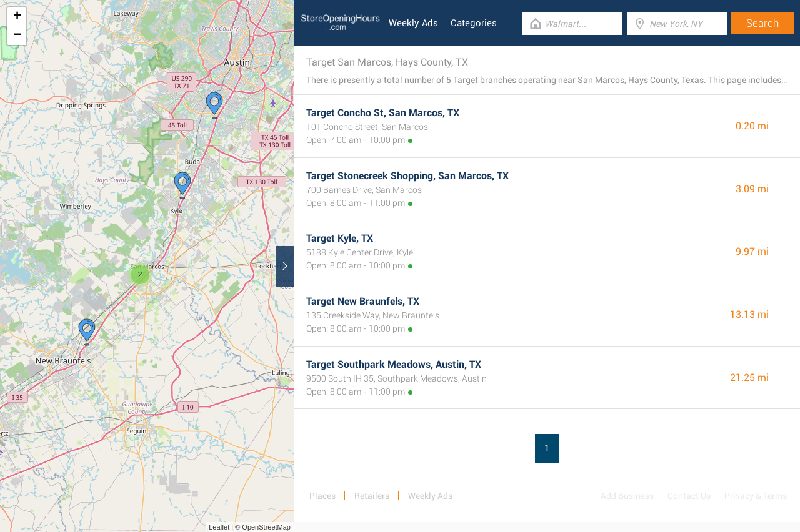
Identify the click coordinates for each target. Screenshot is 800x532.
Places (322, 496)
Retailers (372, 496)
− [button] (17, 36)
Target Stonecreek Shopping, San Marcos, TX (407, 176)
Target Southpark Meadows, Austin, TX (394, 364)
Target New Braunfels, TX (363, 301)
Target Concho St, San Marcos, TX (383, 113)
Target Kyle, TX (340, 238)
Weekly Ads (413, 23)
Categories (474, 23)
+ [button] (17, 17)
